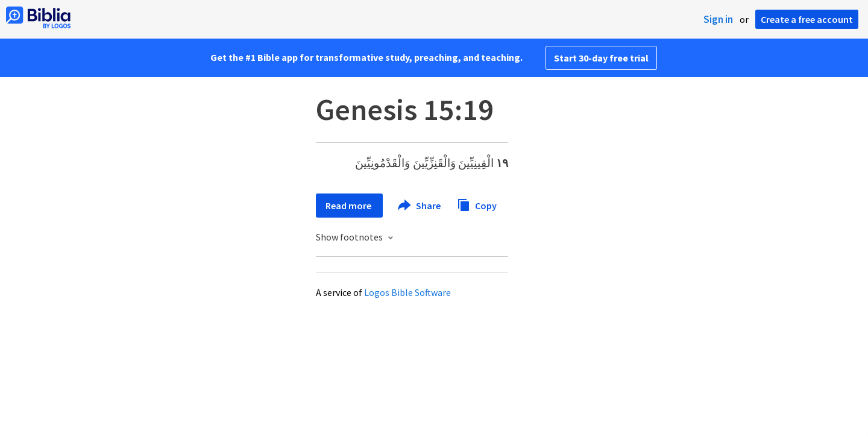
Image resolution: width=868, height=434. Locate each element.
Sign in (718, 19)
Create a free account (807, 19)
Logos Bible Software (407, 292)
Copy (477, 204)
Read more (349, 206)
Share (420, 206)
